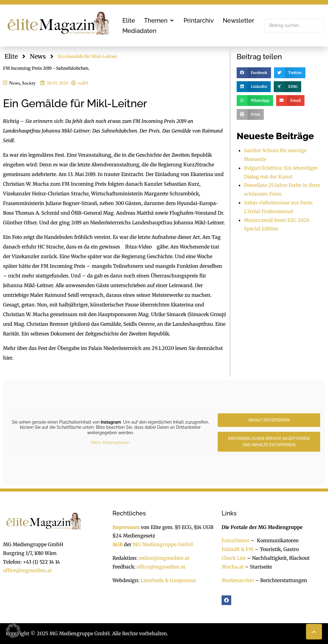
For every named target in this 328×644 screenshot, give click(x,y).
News (38, 56)
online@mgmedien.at (164, 558)
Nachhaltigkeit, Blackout (278, 558)
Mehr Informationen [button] (110, 443)
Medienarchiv (238, 580)
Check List (234, 558)
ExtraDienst (235, 540)
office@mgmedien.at (27, 570)
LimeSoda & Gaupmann (168, 580)
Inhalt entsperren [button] (269, 420)
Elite (11, 56)
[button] (159, 21)
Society (29, 83)
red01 (83, 83)
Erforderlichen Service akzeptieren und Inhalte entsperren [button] (269, 442)
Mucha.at (233, 567)
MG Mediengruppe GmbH (163, 544)
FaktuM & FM (238, 549)
